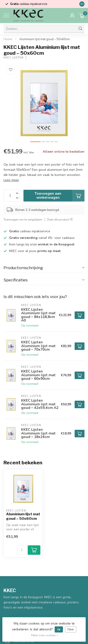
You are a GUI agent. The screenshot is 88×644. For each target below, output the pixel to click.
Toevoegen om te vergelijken (23, 219)
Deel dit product (60, 219)
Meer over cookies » (45, 635)
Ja (59, 629)
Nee (71, 629)
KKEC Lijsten (13, 58)
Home (8, 39)
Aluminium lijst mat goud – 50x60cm (44, 39)
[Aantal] (22, 550)
